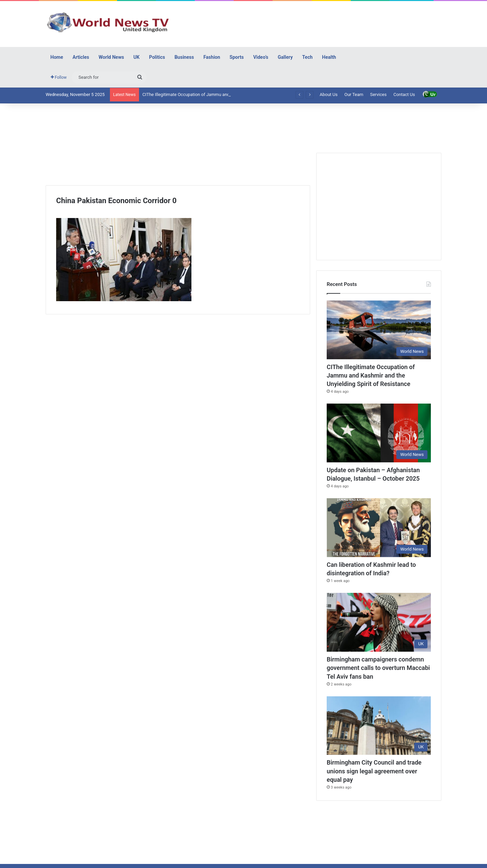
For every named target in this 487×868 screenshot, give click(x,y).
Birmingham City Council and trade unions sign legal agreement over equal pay (374, 771)
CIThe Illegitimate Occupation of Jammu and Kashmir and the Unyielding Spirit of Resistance (371, 375)
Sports (237, 57)
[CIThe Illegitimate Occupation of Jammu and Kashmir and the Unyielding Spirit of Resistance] (379, 330)
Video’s (261, 57)
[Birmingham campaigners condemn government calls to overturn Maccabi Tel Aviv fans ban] (379, 622)
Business (184, 57)
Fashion (212, 57)
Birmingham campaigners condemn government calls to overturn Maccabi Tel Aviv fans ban (378, 668)
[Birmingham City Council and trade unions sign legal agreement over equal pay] (379, 726)
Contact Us (404, 94)
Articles (81, 57)
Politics (157, 57)
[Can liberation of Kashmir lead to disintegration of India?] (379, 528)
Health (329, 57)
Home (57, 57)
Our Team (354, 94)
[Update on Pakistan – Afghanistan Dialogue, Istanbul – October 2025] (379, 433)
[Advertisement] (311, 23)
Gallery (285, 57)
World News (111, 57)
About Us (329, 94)
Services (378, 94)
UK (137, 57)
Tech (308, 57)
